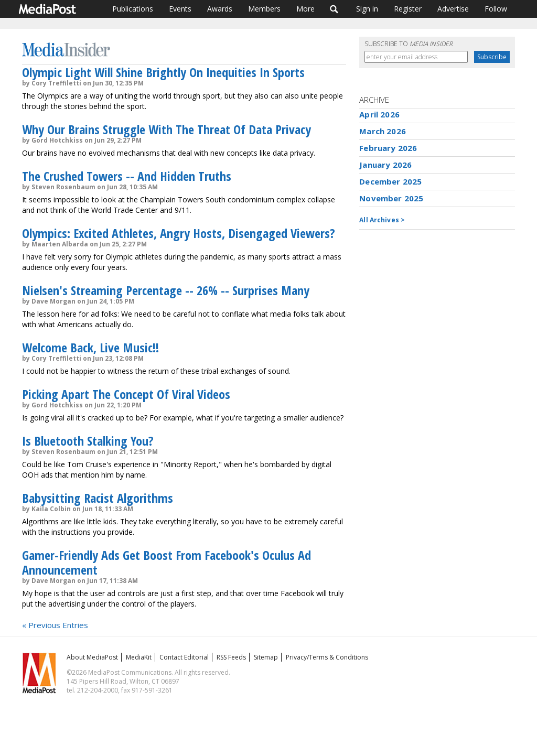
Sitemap (266, 657)
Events (180, 9)
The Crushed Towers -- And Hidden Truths (127, 176)
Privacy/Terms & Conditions (327, 657)
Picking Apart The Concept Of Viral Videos (126, 394)
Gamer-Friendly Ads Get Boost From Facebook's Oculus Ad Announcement (167, 562)
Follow (496, 9)
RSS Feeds (231, 657)
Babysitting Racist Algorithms (98, 498)
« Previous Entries (55, 625)
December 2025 (390, 181)
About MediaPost (92, 657)
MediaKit (139, 657)
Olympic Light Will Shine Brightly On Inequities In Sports (163, 72)
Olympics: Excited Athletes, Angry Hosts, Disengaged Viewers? (179, 233)
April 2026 (379, 114)
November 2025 (391, 198)
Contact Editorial (184, 657)
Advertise (453, 9)
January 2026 (385, 165)
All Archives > (382, 220)
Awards (220, 9)
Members (264, 9)
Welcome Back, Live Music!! (90, 347)
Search (334, 9)
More (305, 9)
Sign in (367, 9)
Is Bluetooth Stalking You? (88, 441)
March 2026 (383, 131)
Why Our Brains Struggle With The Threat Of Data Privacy (167, 129)
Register (408, 9)
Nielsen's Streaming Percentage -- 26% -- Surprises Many (166, 290)
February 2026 (388, 148)
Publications (133, 9)
